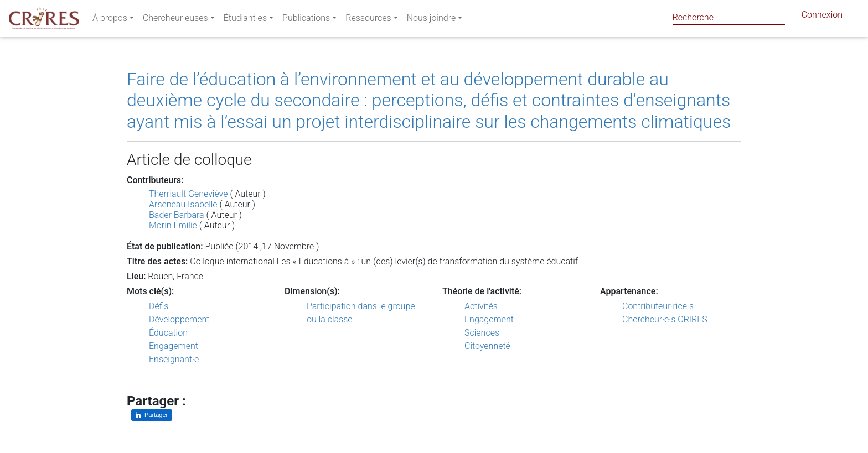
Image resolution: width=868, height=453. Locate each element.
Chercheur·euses (175, 20)
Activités (481, 306)
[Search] (729, 17)
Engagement (174, 346)
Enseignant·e (174, 359)
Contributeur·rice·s (658, 306)
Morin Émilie (173, 225)
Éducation (168, 333)
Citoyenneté (487, 346)
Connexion (822, 17)
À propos (110, 20)
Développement (179, 319)
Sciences (482, 333)
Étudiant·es (245, 20)
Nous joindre (432, 20)
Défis (159, 306)
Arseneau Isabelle (183, 204)
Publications (306, 20)
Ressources (368, 20)
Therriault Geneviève (188, 194)
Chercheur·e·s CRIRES (665, 319)
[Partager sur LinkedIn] (152, 415)
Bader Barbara (177, 215)
